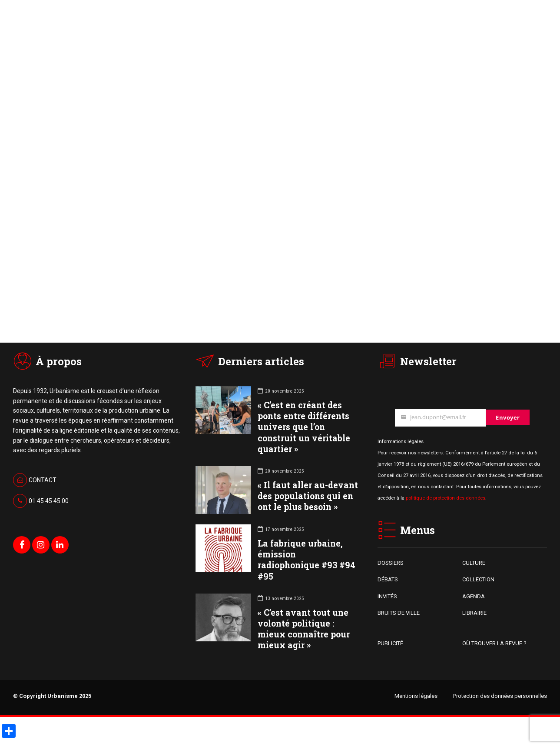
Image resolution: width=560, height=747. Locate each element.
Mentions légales (416, 696)
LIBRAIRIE (474, 613)
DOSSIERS (391, 563)
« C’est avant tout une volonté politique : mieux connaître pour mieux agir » (304, 629)
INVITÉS (387, 596)
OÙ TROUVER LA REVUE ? (494, 643)
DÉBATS (388, 579)
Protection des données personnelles (500, 696)
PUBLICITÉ (390, 643)
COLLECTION (478, 579)
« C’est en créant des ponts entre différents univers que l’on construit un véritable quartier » (304, 427)
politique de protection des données (446, 498)
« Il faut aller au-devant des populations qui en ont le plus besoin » (308, 496)
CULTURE (474, 563)
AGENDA (474, 596)
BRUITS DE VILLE (399, 613)
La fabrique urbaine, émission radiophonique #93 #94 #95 (307, 560)
